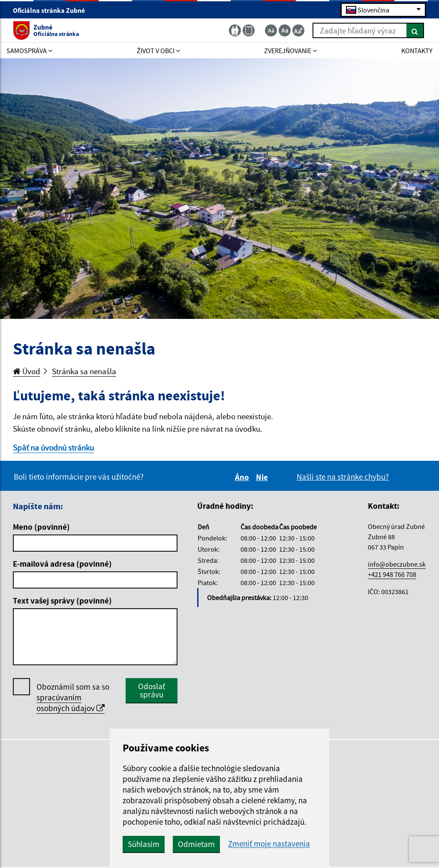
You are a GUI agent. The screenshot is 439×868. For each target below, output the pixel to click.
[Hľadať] (415, 30)
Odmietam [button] (196, 844)
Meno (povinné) (41, 527)
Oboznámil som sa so (73, 698)
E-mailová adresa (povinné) (62, 564)
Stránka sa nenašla (84, 371)
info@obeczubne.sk (397, 564)
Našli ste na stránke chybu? (343, 477)
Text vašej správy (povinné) (62, 601)
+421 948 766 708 (392, 574)
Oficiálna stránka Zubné (53, 10)
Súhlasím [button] (144, 844)
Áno (243, 477)
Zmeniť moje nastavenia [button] (269, 844)
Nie (263, 477)
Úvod (27, 371)
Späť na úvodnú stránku (53, 448)
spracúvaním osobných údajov (71, 703)
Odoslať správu (152, 690)
